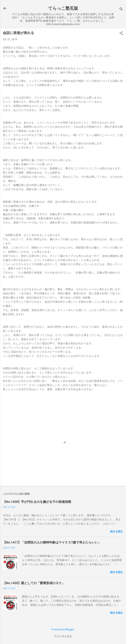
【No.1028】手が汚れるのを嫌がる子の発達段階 (37, 502)
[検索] (121, 9)
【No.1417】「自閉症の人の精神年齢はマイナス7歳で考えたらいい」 (52, 542)
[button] (121, 34)
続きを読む (117, 531)
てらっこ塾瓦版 (63, 8)
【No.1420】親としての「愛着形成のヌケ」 (34, 583)
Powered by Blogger (63, 629)
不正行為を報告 (63, 636)
